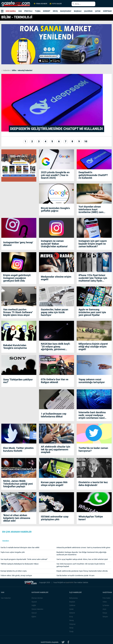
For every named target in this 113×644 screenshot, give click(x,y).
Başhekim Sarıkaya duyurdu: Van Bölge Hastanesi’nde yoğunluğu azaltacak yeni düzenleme (82, 553)
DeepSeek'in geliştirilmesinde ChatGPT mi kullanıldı (93, 175)
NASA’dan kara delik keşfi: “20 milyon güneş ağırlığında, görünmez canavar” (56, 347)
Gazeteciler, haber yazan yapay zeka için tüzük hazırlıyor (54, 312)
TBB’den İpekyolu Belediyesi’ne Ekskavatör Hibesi (20, 564)
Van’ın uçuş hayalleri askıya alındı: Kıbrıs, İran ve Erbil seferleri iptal (82, 559)
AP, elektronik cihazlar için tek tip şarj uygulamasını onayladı (56, 449)
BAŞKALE (78, 11)
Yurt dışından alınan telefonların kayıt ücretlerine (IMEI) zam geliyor (91, 209)
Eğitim (34, 617)
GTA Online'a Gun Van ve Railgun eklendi (55, 381)
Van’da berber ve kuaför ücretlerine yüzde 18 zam (76, 575)
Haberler (6, 70)
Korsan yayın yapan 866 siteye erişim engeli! (54, 484)
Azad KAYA (70, 583)
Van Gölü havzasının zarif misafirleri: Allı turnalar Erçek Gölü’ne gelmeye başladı (81, 565)
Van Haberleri (6, 598)
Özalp (72, 632)
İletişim (105, 617)
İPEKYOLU (28, 11)
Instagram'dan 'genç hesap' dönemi (18, 244)
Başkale (72, 602)
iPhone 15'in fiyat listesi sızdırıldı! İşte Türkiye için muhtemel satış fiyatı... (93, 278)
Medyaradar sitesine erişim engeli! (56, 278)
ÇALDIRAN (88, 11)
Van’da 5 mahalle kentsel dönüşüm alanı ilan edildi (20, 547)
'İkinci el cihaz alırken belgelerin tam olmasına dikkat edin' (17, 518)
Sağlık (34, 605)
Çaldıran (72, 605)
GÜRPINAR (107, 11)
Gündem (6, 541)
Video (105, 602)
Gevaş (72, 620)
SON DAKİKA (11, 11)
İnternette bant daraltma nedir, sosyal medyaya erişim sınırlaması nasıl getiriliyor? (92, 415)
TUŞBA (38, 11)
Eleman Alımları (37, 598)
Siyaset (34, 602)
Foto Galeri (107, 598)
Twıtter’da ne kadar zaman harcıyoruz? (93, 449)
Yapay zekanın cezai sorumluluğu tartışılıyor (92, 381)
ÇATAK (98, 11)
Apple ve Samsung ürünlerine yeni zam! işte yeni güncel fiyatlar (92, 312)
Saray (71, 628)
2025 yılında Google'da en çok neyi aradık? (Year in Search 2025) (55, 175)
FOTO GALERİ (56, 4)
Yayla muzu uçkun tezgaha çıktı (13, 552)
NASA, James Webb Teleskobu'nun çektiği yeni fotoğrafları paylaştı (18, 484)
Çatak (72, 609)
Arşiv (105, 609)
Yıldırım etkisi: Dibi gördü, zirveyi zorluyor (16, 575)
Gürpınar (73, 624)
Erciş (71, 617)
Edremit (72, 613)
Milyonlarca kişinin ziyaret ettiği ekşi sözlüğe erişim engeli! (93, 347)
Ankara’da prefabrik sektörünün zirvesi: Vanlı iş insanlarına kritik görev (83, 547)
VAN (20, 11)
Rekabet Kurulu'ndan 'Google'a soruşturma (15, 347)
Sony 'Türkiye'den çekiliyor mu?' (18, 381)
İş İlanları (106, 605)
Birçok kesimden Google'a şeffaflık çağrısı (55, 210)
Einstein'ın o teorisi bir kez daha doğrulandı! (93, 484)
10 (86, 141)
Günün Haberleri (37, 609)
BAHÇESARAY (66, 11)
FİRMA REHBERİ (41, 4)
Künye (105, 613)
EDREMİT (47, 11)
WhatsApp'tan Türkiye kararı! (91, 518)
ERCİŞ (55, 11)
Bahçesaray (74, 598)
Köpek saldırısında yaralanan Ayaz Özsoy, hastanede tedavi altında (82, 571)
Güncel (34, 613)
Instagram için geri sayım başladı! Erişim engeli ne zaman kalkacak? (93, 244)
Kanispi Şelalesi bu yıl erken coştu (14, 571)
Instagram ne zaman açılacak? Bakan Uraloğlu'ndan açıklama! (54, 244)
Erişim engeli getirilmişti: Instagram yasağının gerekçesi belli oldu (17, 278)
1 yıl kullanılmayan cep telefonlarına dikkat (54, 415)
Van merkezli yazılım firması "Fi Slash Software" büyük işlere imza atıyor (18, 312)
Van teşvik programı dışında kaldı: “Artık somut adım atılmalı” (24, 559)
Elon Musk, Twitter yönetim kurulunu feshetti (18, 449)
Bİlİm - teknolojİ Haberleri (22, 70)
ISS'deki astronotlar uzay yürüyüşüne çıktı (55, 518)
